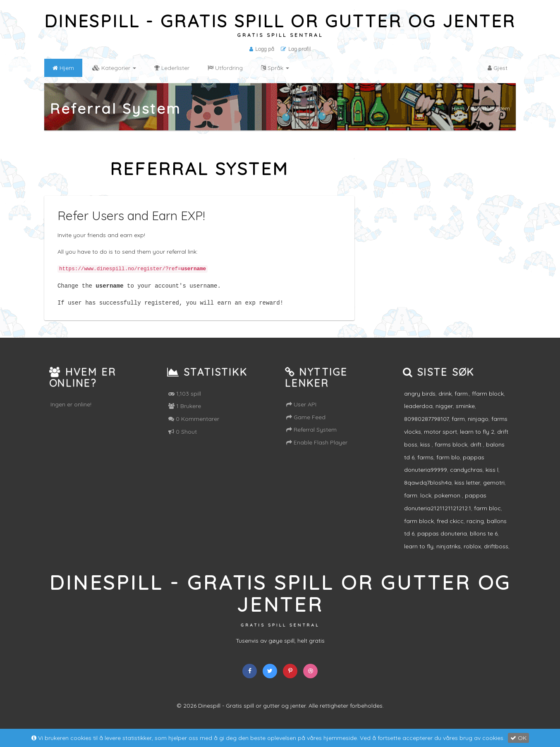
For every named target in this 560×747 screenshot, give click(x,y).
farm (458, 427)
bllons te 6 (484, 541)
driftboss (496, 554)
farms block (451, 452)
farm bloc (487, 516)
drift (477, 452)
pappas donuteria (442, 541)
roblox (472, 554)
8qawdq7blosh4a (428, 490)
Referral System (311, 437)
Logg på (261, 49)
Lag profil (296, 49)
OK (518, 738)
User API (301, 412)
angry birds (420, 401)
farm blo (448, 465)
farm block (419, 528)
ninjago (478, 427)
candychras (466, 478)
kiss (426, 452)
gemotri (494, 490)
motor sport (440, 440)
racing (475, 528)
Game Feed (306, 425)
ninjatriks (449, 554)
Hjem (458, 108)
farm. (462, 401)
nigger (444, 414)
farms (425, 465)
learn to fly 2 (477, 440)
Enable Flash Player (317, 450)
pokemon (448, 503)
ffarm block (488, 401)
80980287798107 (426, 427)
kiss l (492, 478)
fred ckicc (450, 528)
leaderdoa (418, 414)
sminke (465, 414)
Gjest (498, 68)
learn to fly (419, 554)
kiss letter (467, 490)
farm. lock (418, 503)
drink (445, 401)
